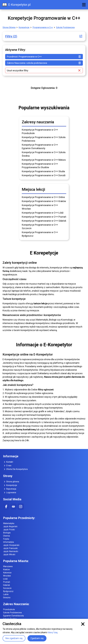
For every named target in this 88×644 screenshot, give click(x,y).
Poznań (7, 582)
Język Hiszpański (11, 545)
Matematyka (9, 523)
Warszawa (8, 566)
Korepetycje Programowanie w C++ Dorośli (44, 175)
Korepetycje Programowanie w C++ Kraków (44, 201)
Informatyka (8, 542)
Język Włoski (9, 554)
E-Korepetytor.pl (16, 5)
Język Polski (9, 530)
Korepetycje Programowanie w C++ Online (43, 197)
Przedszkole (9, 609)
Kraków (6, 570)
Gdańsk (7, 585)
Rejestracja (10, 489)
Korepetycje (24, 27)
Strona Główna (9, 27)
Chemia (6, 536)
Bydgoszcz (8, 591)
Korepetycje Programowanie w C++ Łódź (43, 213)
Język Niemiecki (11, 551)
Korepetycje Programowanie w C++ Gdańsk (44, 221)
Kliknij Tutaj (52, 633)
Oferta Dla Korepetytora (15, 469)
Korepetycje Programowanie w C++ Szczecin (40, 227)
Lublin (6, 594)
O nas (7, 466)
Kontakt (8, 462)
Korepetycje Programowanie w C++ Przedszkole (40, 131)
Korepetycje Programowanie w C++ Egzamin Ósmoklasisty (40, 147)
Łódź (5, 579)
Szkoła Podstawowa (65, 27)
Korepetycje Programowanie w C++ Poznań (44, 217)
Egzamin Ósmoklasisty (13, 616)
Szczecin (7, 588)
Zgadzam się (37, 638)
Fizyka (6, 539)
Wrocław (7, 576)
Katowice (7, 573)
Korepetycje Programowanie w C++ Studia (43, 171)
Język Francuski (10, 548)
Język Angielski (10, 526)
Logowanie (10, 493)
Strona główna (11, 482)
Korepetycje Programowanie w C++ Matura (44, 160)
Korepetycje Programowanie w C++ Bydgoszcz (40, 234)
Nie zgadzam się (14, 638)
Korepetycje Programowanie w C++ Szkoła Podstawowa (44, 139)
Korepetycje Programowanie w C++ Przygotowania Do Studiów (40, 166)
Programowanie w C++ (43, 27)
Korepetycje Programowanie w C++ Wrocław (40, 207)
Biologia (7, 533)
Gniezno (7, 598)
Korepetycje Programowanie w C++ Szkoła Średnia (44, 154)
